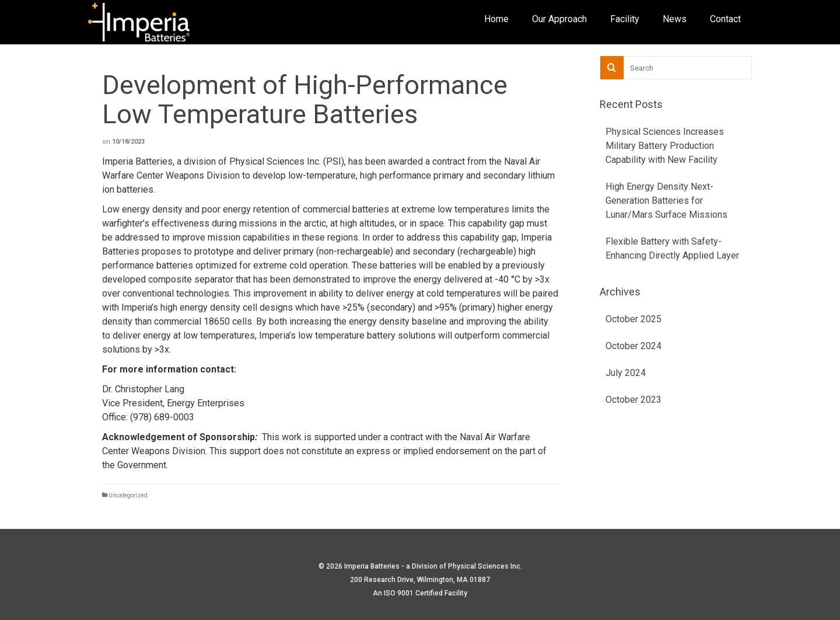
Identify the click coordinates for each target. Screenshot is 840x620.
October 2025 (633, 319)
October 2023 (633, 400)
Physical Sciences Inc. (485, 566)
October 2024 (633, 346)
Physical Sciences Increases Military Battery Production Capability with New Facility (665, 146)
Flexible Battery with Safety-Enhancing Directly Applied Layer (672, 248)
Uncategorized (128, 495)
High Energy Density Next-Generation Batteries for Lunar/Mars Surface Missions (666, 201)
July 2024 (626, 373)
